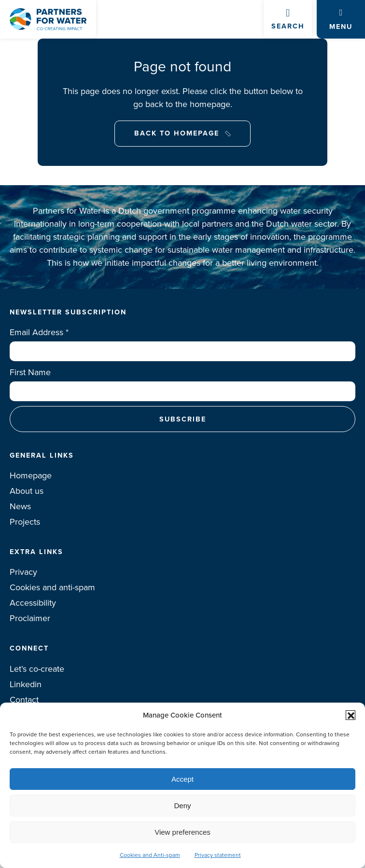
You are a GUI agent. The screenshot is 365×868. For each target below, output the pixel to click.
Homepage (31, 475)
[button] (351, 715)
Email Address (39, 332)
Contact (24, 700)
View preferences (182, 832)
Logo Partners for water (48, 19)
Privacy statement (218, 855)
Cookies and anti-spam (52, 587)
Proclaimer (30, 618)
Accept (182, 779)
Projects (25, 522)
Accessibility (33, 603)
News (20, 506)
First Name (30, 372)
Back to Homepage (177, 133)
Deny (182, 806)
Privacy (23, 572)
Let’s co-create (37, 669)
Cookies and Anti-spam (150, 855)
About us (27, 491)
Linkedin (26, 684)
